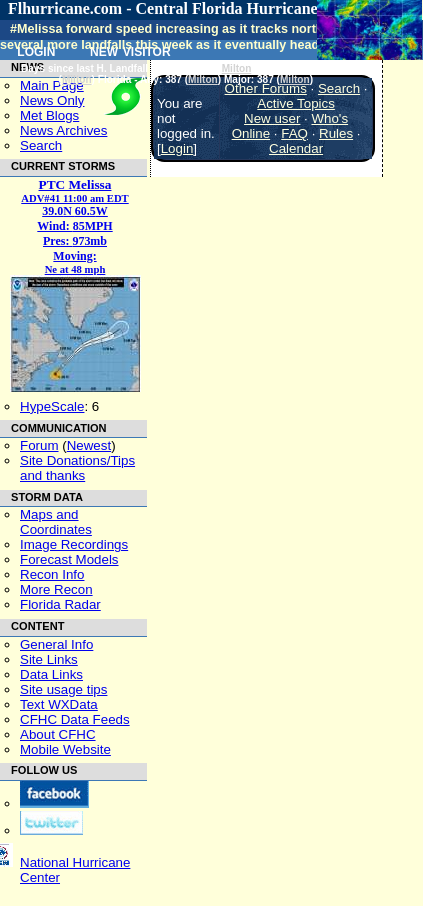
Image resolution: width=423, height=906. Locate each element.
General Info (56, 644)
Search (41, 145)
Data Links (51, 674)
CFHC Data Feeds (75, 719)
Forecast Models (69, 559)
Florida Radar (60, 604)
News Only (52, 100)
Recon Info (52, 574)
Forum (39, 445)
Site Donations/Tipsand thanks (77, 468)
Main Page (52, 85)
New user (272, 118)
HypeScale (52, 406)
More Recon (56, 589)
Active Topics (296, 103)
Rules (336, 133)
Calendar (296, 148)
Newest (89, 445)
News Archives (63, 130)
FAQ (294, 133)
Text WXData (59, 704)
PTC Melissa (75, 184)
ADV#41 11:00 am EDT (74, 198)
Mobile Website (65, 749)
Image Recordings (74, 544)
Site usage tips (63, 689)
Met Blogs (49, 115)
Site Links (49, 659)
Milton (237, 68)
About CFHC (58, 734)
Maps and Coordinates (56, 522)
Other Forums (266, 88)
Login (177, 148)
